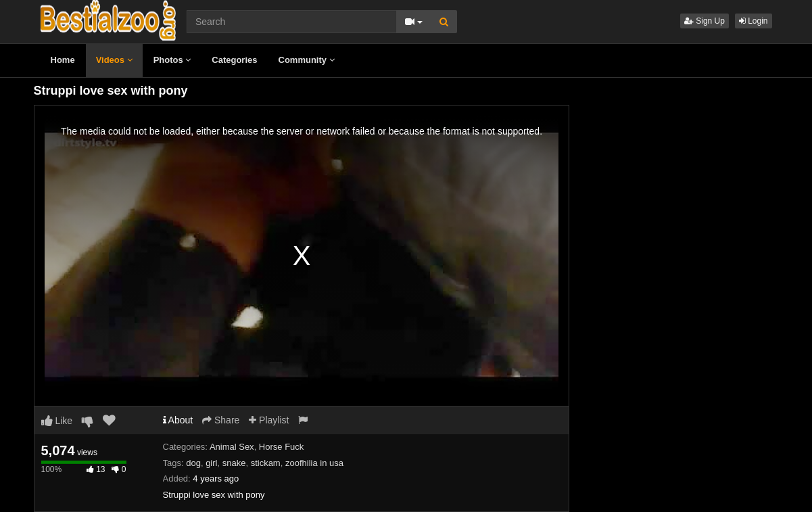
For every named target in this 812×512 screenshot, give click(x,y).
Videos (114, 60)
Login (754, 21)
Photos (172, 60)
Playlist (269, 420)
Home (63, 60)
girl (211, 463)
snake (234, 463)
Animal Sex (232, 447)
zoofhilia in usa (314, 463)
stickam (266, 463)
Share (221, 420)
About (178, 420)
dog (193, 463)
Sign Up (704, 21)
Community (307, 60)
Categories (234, 60)
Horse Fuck (281, 447)
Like (57, 421)
